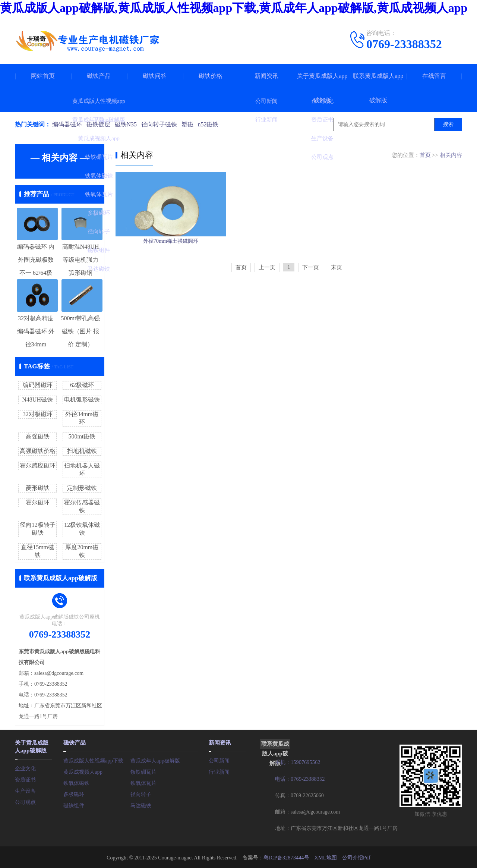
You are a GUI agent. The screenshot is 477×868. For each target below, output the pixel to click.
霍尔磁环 (38, 502)
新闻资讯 (266, 76)
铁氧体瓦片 (143, 782)
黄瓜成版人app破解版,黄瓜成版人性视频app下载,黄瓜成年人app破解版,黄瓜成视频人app (234, 8)
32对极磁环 (38, 414)
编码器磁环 (67, 124)
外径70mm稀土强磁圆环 (171, 259)
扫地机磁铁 (82, 451)
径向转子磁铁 (162, 124)
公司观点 (25, 800)
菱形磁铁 (38, 488)
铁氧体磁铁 (76, 782)
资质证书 (25, 778)
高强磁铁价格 (38, 451)
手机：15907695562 (297, 762)
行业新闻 (219, 771)
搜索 (448, 124)
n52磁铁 (212, 124)
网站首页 (43, 76)
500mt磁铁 (82, 436)
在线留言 (434, 76)
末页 (337, 292)
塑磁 (191, 124)
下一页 (311, 292)
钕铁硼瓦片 (143, 771)
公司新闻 (219, 760)
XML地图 (325, 857)
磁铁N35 (127, 124)
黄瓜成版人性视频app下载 (93, 760)
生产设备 (25, 789)
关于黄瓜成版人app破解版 (322, 88)
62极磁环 (82, 385)
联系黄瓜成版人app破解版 (378, 88)
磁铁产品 (99, 76)
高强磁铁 (38, 436)
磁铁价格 (211, 76)
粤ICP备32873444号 (287, 857)
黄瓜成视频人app (83, 771)
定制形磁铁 (82, 488)
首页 (425, 155)
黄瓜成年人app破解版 (155, 760)
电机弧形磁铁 (82, 400)
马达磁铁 (141, 804)
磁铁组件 (74, 804)
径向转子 (141, 793)
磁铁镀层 (99, 124)
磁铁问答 (155, 76)
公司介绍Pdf (355, 857)
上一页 (267, 292)
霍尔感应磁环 (38, 466)
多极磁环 (74, 793)
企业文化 (25, 767)
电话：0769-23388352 (299, 778)
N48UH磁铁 (37, 400)
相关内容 (451, 155)
